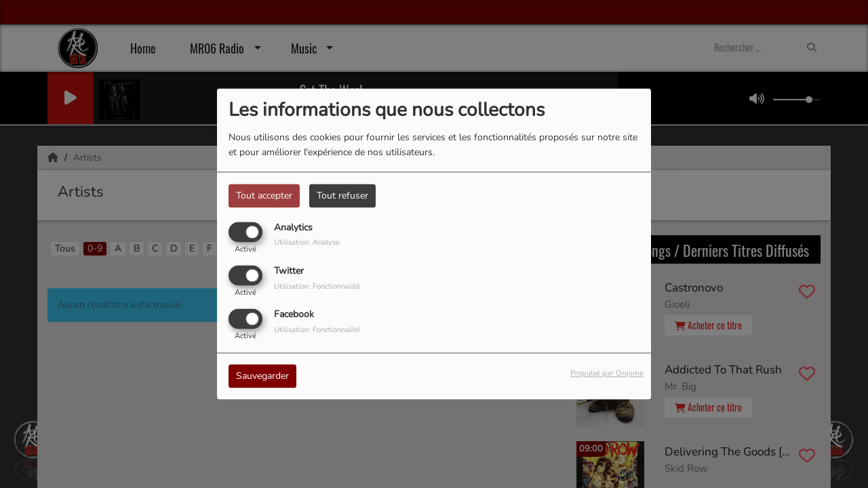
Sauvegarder (262, 377)
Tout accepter (264, 196)
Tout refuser (342, 196)
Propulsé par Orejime (607, 374)
